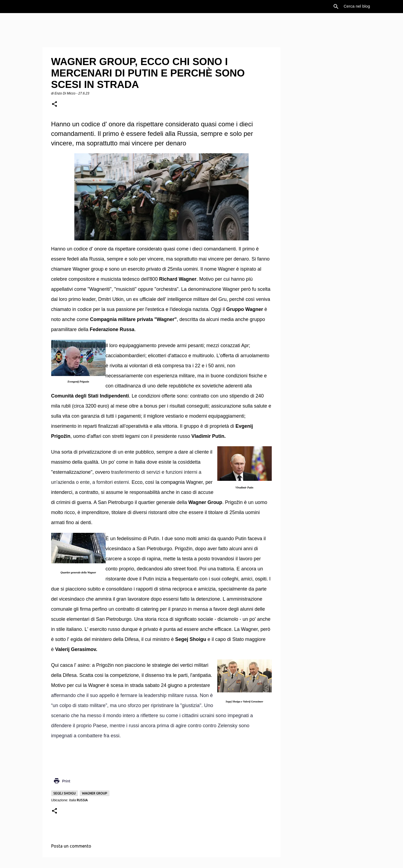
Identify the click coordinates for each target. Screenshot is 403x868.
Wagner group (95, 793)
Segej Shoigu (65, 793)
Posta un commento (71, 846)
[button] (54, 104)
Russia (82, 800)
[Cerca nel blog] (370, 7)
